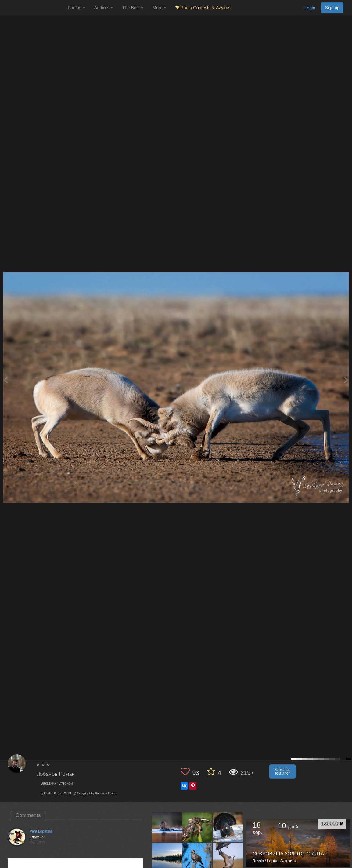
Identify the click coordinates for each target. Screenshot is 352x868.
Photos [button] (76, 8)
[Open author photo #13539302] (198, 858)
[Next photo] (346, 380)
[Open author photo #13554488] (198, 827)
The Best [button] (133, 8)
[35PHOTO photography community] (33, 8)
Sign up (332, 8)
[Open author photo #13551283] (228, 827)
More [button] (159, 8)
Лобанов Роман (56, 774)
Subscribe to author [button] (282, 771)
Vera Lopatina (41, 831)
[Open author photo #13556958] (167, 827)
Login (310, 8)
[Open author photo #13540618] (167, 858)
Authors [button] (104, 8)
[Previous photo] (6, 380)
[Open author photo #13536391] (228, 858)
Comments (28, 815)
